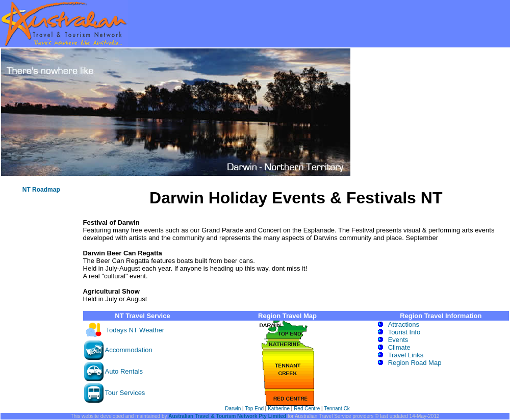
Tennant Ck (337, 409)
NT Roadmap (41, 190)
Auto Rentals (124, 371)
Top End (254, 409)
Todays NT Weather (135, 330)
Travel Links (406, 355)
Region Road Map (415, 363)
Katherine (279, 409)
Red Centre (307, 409)
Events (398, 340)
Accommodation (129, 350)
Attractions (404, 324)
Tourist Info (404, 332)
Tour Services (125, 393)
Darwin (233, 409)
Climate (399, 347)
